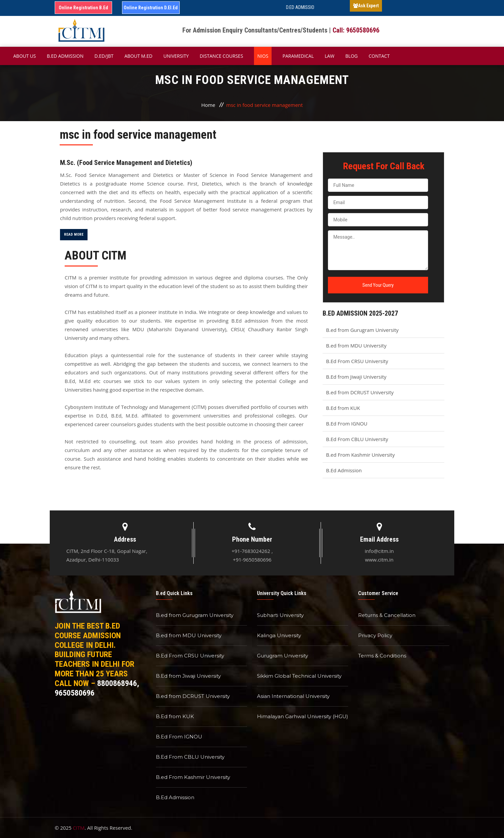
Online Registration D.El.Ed (151, 8)
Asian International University (293, 696)
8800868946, (118, 683)
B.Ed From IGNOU (347, 423)
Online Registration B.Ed (83, 8)
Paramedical (298, 56)
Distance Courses (221, 56)
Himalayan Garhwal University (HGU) (303, 716)
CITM (79, 828)
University (176, 56)
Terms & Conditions (382, 656)
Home (208, 105)
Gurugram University (283, 656)
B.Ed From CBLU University (357, 439)
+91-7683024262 (251, 551)
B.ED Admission (65, 56)
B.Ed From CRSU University (357, 361)
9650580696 (75, 693)
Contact (379, 56)
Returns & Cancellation (387, 615)
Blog (351, 56)
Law (329, 56)
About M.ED (138, 56)
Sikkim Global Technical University (299, 676)
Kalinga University (279, 635)
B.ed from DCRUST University (360, 392)
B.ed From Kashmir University (360, 455)
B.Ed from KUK (343, 408)
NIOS (263, 56)
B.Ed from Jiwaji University (356, 377)
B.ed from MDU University (356, 345)
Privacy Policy (375, 635)
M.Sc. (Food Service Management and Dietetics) (126, 163)
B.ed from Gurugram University (362, 330)
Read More (74, 234)
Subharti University (280, 615)
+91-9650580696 (252, 560)
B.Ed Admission (344, 470)
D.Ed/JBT (104, 56)
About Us (25, 56)
